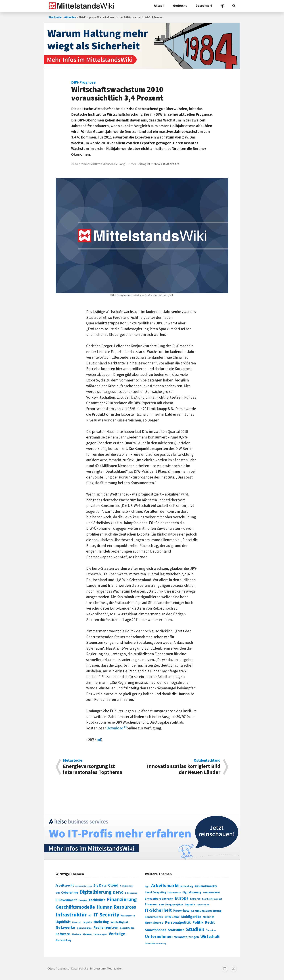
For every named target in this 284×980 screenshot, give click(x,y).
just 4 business (60, 969)
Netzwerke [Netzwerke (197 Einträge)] (65, 928)
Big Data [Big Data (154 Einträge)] (100, 885)
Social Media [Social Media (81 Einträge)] (127, 928)
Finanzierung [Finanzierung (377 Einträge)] (122, 899)
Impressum (97, 969)
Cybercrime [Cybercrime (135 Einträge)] (70, 893)
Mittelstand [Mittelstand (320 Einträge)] (172, 917)
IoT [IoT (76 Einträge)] (90, 916)
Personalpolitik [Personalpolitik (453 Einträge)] (178, 923)
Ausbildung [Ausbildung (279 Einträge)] (187, 886)
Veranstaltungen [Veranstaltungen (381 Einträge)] (187, 937)
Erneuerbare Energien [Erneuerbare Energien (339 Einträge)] (159, 899)
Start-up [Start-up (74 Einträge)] (76, 934)
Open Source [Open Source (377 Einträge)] (154, 923)
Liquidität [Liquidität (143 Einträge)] (63, 922)
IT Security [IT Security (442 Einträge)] (106, 915)
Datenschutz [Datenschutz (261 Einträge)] (174, 893)
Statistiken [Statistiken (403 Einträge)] (176, 930)
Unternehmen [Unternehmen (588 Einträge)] (159, 937)
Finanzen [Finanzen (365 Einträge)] (151, 905)
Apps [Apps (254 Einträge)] (147, 886)
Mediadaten (115, 969)
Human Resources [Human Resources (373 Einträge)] (116, 907)
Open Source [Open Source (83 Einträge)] (84, 928)
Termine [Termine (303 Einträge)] (211, 930)
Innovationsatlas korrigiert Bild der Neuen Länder (183, 767)
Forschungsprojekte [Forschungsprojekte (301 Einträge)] (171, 905)
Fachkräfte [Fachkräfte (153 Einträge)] (97, 900)
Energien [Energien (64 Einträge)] (83, 900)
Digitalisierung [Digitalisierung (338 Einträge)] (96, 892)
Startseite (55, 17)
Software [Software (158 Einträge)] (63, 934)
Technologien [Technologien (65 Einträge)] (100, 934)
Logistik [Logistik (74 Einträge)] (87, 922)
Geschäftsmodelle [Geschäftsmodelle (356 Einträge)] (75, 907)
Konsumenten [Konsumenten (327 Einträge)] (154, 917)
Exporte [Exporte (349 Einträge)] (195, 899)
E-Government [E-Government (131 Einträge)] (66, 900)
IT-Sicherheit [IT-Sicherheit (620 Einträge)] (158, 910)
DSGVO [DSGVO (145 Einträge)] (118, 893)
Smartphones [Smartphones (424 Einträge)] (156, 930)
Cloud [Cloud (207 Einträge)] (113, 885)
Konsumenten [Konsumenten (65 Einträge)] (128, 916)
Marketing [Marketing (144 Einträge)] (101, 922)
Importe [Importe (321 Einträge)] (190, 905)
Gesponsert (204, 6)
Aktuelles (70, 17)
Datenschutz (80, 969)
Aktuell (159, 6)
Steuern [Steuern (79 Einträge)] (87, 934)
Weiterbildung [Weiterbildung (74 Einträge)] (63, 940)
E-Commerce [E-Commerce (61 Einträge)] (131, 893)
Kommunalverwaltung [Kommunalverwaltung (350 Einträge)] (206, 911)
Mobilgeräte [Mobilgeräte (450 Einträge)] (191, 917)
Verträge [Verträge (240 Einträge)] (117, 934)
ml (99, 740)
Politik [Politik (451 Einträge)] (198, 923)
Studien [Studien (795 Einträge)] (195, 929)
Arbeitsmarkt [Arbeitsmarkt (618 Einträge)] (165, 886)
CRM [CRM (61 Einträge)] (58, 893)
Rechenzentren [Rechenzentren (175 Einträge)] (106, 928)
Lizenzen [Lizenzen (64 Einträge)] (77, 922)
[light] (222, 6)
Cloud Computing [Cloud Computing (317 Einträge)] (155, 892)
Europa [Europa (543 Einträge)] (182, 898)
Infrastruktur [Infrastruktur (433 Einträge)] (71, 915)
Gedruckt (180, 6)
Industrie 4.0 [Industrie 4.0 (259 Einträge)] (203, 905)
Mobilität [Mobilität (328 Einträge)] (209, 917)
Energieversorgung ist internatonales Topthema (101, 767)
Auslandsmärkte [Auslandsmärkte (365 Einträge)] (206, 886)
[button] (234, 6)
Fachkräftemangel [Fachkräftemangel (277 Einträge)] (212, 899)
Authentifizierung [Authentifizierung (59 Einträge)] (84, 886)
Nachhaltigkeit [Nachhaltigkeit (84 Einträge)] (119, 922)
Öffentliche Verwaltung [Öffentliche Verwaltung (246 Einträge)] (156, 944)
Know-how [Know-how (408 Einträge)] (181, 911)
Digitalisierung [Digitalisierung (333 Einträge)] (192, 892)
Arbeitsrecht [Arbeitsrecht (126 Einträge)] (65, 886)
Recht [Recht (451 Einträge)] (210, 923)
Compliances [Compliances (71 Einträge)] (127, 886)
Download (115, 728)
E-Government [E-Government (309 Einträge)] (211, 892)
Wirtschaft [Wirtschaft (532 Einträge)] (210, 937)
